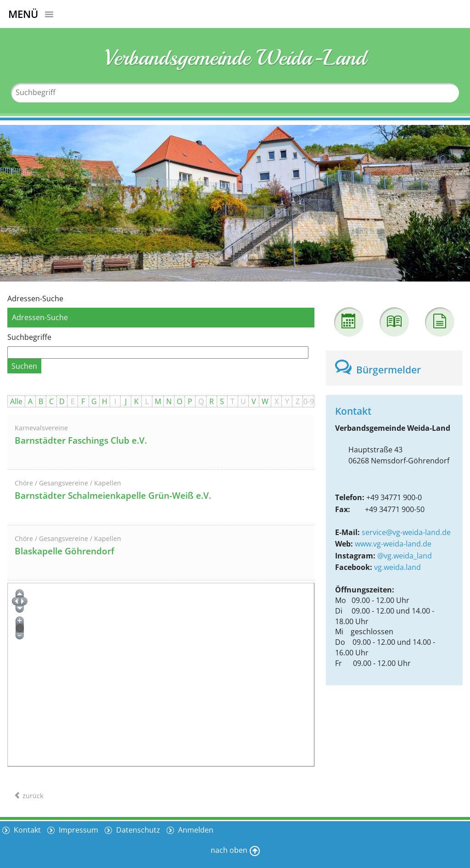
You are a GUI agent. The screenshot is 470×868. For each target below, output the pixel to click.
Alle (16, 401)
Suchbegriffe (29, 337)
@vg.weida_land (405, 556)
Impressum (78, 830)
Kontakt (26, 830)
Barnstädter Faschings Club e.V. (81, 440)
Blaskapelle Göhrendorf (64, 551)
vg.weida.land (397, 567)
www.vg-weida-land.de (393, 544)
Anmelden (195, 830)
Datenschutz (137, 830)
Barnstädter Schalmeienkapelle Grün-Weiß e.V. (113, 496)
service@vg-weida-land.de (406, 532)
